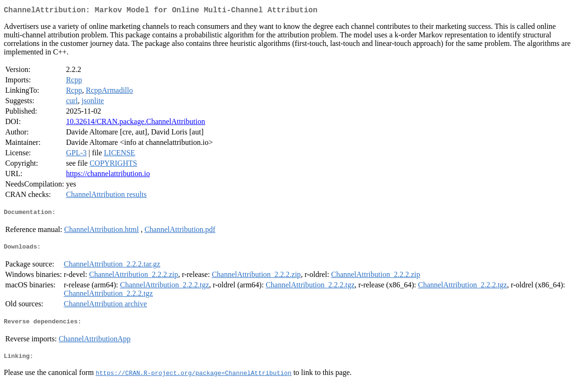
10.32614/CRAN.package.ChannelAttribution (135, 123)
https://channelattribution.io (108, 175)
